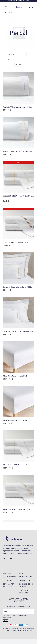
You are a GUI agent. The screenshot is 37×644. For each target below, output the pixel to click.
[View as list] (20, 65)
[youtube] (11, 558)
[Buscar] (5, 13)
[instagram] (4, 558)
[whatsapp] (15, 558)
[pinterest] (7, 558)
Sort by (12, 54)
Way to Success (27, 630)
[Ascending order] (28, 54)
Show (13, 60)
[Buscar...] (18, 13)
